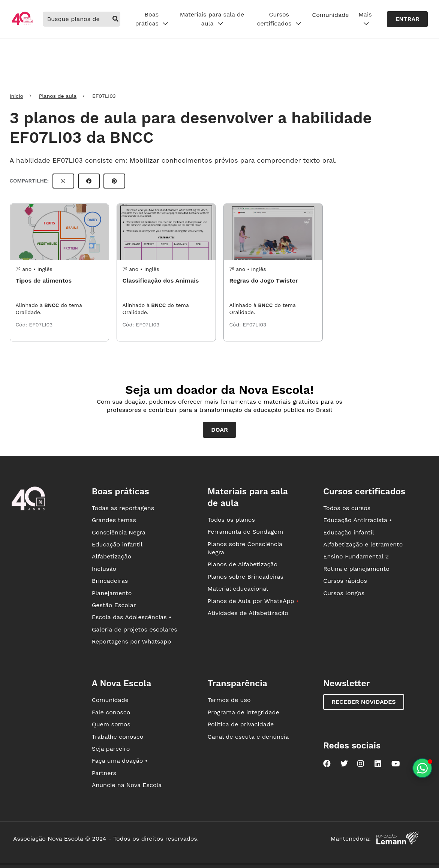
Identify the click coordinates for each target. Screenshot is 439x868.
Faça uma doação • (120, 761)
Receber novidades (363, 702)
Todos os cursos (347, 508)
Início (16, 96)
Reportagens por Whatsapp (132, 641)
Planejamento (112, 593)
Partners (104, 773)
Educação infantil (117, 544)
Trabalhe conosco (118, 737)
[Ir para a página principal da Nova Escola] (22, 24)
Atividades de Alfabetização (248, 613)
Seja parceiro (111, 749)
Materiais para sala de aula (212, 19)
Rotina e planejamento (356, 569)
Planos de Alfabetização (242, 564)
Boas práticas (151, 19)
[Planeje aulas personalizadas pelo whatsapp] (422, 768)
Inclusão (104, 569)
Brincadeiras (110, 581)
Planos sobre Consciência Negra (245, 548)
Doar (219, 430)
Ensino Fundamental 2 (356, 556)
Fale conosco (111, 712)
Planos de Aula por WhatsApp (253, 601)
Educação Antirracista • (357, 520)
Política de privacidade (240, 724)
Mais (365, 19)
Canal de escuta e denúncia (248, 737)
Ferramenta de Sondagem (245, 532)
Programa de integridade (243, 712)
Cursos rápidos (345, 581)
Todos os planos (231, 520)
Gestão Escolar (114, 605)
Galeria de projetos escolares (135, 629)
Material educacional (238, 589)
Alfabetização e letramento (363, 544)
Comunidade (330, 15)
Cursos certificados (279, 19)
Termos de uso (229, 700)
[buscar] (116, 19)
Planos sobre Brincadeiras (245, 577)
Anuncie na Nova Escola (127, 785)
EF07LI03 (41, 325)
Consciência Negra (119, 532)
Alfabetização (112, 556)
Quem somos (111, 724)
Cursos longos (344, 593)
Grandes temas (114, 520)
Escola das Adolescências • (132, 617)
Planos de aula (58, 96)
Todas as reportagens (123, 508)
